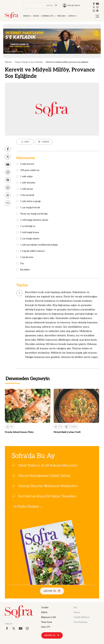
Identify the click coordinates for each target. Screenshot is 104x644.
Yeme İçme (47, 622)
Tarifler (45, 608)
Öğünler (8, 62)
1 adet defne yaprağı (29, 201)
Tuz (20, 264)
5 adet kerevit (25, 164)
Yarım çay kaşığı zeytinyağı (32, 214)
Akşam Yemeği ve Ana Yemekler (29, 62)
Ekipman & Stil (48, 617)
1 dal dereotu (25, 257)
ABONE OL (52, 591)
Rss (75, 608)
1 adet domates (26, 183)
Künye (77, 612)
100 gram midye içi (28, 170)
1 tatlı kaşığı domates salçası (32, 220)
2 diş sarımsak (25, 195)
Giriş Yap (71, 5)
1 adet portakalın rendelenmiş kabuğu (37, 245)
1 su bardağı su (26, 226)
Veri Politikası (81, 622)
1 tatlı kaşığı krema (28, 233)
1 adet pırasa (25, 189)
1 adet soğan (25, 177)
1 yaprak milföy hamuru (31, 251)
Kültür (44, 612)
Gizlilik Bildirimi (82, 617)
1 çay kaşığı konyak (28, 208)
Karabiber (23, 270)
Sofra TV (46, 627)
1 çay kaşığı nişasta (28, 239)
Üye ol (78, 5)
